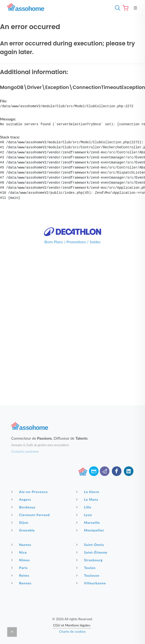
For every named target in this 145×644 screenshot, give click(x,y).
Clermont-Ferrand (31, 515)
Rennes (22, 583)
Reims (21, 575)
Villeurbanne (92, 583)
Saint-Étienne (92, 552)
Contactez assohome (25, 451)
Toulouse (88, 575)
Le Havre (88, 492)
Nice (20, 552)
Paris (20, 568)
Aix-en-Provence (30, 492)
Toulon (87, 568)
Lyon (85, 515)
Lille (84, 507)
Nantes (22, 544)
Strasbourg (90, 560)
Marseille (89, 522)
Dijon (21, 522)
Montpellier (91, 530)
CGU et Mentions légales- (72, 625)
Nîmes (21, 560)
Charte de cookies (72, 631)
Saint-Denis (91, 544)
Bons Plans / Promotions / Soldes (73, 242)
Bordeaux (24, 507)
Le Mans (88, 499)
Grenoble (24, 530)
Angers (22, 499)
